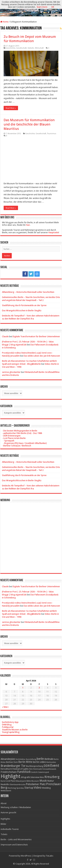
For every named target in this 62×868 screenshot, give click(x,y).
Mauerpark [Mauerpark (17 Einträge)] (21, 781)
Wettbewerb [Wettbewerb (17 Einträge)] (6, 791)
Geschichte (10, 48)
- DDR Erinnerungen (11, 436)
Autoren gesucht (8, 812)
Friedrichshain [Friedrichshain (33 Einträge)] (9, 772)
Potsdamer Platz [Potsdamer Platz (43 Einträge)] (36, 784)
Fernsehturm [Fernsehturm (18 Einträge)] (6, 769)
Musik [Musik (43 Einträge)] (43, 781)
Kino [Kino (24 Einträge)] (42, 777)
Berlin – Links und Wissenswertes (16, 839)
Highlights (5, 819)
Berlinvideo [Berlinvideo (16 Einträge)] (51, 762)
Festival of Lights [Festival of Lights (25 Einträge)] (21, 769)
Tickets (4, 834)
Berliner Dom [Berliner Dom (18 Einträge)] (12, 762)
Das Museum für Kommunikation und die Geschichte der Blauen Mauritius (29, 124)
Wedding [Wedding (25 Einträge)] (46, 788)
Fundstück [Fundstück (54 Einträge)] (24, 772)
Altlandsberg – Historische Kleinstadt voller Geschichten (28, 292)
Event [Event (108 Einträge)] (55, 766)
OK (53, 7)
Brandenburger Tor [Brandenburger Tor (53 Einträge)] (13, 766)
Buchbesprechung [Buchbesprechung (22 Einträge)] (35, 766)
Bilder (3, 824)
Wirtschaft (39, 48)
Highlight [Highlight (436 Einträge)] (10, 776)
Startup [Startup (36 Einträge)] (29, 788)
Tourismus (52, 134)
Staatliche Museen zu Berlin (15, 730)
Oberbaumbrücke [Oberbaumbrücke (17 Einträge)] (17, 784)
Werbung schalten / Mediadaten (16, 807)
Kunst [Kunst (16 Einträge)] (3, 781)
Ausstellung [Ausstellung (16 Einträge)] (31, 759)
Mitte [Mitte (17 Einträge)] (29, 781)
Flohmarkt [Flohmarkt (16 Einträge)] (38, 769)
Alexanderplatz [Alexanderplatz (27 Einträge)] (8, 759)
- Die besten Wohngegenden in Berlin (20, 431)
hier (28, 225)
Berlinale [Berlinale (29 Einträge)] (49, 759)
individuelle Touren (10, 829)
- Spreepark (8, 441)
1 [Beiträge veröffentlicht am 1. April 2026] (23, 688)
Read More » (11, 108)
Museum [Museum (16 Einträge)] (35, 781)
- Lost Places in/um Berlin (14, 438)
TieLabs (50, 856)
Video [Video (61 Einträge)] (38, 788)
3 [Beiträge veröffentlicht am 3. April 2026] (39, 688)
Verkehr (31, 48)
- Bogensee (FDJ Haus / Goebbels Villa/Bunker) (24, 443)
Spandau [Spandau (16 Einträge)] (20, 788)
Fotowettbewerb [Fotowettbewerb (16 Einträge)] (49, 769)
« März (5, 707)
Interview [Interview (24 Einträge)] (35, 777)
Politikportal (8, 727)
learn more (42, 7)
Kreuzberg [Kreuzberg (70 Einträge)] (52, 777)
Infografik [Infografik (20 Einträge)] (25, 777)
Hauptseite (53, 232)
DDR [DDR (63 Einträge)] (47, 766)
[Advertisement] (31, 535)
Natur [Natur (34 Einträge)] (51, 781)
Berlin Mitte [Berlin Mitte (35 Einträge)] (25, 762)
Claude (5, 336)
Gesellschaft (21, 48)
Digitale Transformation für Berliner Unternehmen (36, 336)
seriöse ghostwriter (11, 372)
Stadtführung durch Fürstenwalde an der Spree (24, 305)
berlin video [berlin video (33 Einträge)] (39, 762)
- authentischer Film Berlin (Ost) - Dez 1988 (22, 433)
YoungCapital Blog (11, 732)
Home (4, 22)
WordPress (26, 856)
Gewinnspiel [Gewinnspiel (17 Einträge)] (44, 772)
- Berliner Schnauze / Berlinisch (17, 446)
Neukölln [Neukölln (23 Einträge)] (5, 784)
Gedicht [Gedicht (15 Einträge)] (34, 772)
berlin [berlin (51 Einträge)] (40, 759)
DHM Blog (7, 725)
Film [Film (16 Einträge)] (31, 769)
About (4, 803)
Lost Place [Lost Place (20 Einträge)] (11, 781)
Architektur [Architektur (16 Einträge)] (21, 759)
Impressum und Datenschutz (14, 845)
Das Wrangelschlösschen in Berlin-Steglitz (22, 310)
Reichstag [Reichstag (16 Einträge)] (12, 788)
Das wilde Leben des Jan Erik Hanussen (42, 356)
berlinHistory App (10, 722)
